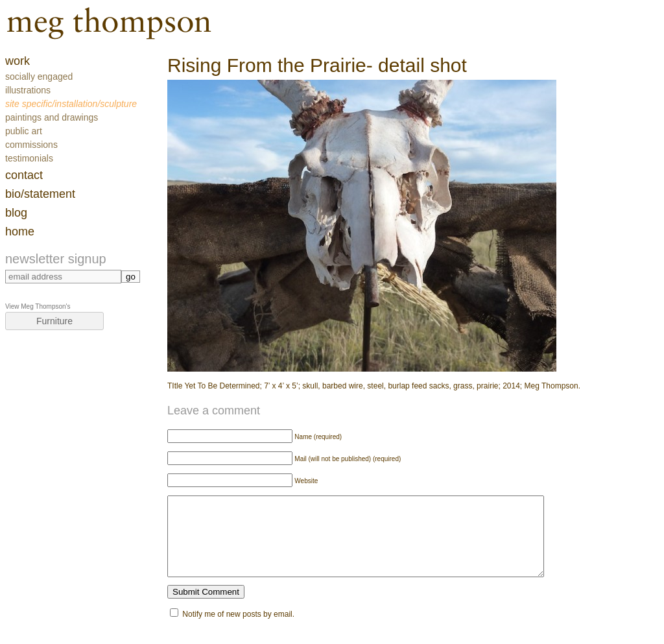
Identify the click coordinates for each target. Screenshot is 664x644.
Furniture (54, 321)
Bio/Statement (40, 194)
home (20, 232)
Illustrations (28, 90)
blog (16, 213)
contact (24, 175)
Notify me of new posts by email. (238, 630)
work (18, 61)
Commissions (31, 145)
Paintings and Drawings (52, 117)
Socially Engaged (39, 77)
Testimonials (29, 158)
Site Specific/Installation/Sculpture (71, 104)
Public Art (24, 131)
